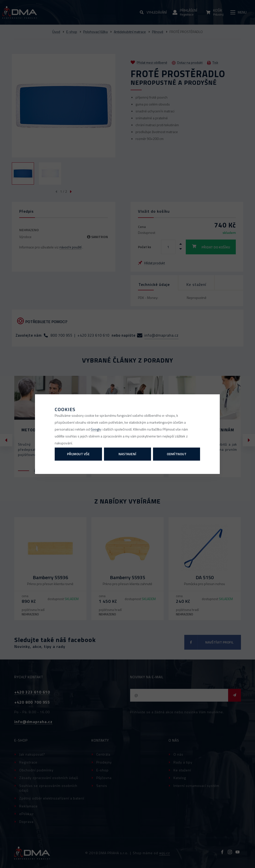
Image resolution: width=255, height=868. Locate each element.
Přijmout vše (78, 454)
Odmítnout (177, 454)
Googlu (96, 429)
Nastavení (127, 454)
